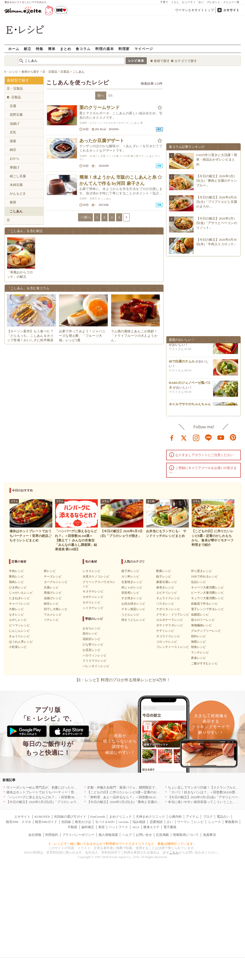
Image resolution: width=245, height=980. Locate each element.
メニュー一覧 (231, 2)
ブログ (208, 817)
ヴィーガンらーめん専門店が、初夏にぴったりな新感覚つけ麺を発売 (56, 787)
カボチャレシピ (93, 597)
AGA (136, 827)
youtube (221, 437)
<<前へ (85, 217)
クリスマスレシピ (95, 661)
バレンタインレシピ (96, 666)
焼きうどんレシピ (133, 620)
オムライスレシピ (168, 598)
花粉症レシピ (92, 639)
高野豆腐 (16, 115)
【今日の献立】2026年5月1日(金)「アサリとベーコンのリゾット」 (217, 223)
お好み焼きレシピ (133, 604)
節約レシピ (198, 636)
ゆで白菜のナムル (182, 362)
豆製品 (16, 97)
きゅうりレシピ (19, 636)
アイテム (192, 817)
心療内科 (175, 817)
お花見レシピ (92, 650)
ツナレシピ (51, 620)
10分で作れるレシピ (204, 576)
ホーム (14, 49)
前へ (101, 95)
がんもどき (18, 194)
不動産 (73, 827)
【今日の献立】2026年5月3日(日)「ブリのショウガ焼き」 (48, 802)
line (208, 437)
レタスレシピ (92, 571)
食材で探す (162, 61)
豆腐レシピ (51, 587)
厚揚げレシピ (53, 593)
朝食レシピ (198, 647)
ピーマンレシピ (19, 625)
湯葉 (13, 141)
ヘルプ (127, 835)
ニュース (214, 822)
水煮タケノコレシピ (96, 576)
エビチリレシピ (167, 593)
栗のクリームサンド (99, 108)
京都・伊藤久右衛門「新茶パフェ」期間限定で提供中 (126, 787)
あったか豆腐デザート (102, 141)
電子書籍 (170, 827)
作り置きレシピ (201, 571)
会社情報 (35, 835)
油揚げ (15, 124)
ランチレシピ (200, 652)
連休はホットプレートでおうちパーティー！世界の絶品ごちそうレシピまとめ (63, 792)
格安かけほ (83, 822)
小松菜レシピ (18, 647)
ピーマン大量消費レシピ (207, 593)
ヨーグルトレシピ (56, 582)
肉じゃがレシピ (132, 587)
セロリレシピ (92, 602)
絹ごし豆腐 (18, 176)
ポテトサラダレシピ (170, 625)
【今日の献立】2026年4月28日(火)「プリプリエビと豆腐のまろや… (217, 202)
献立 (28, 49)
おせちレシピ (92, 628)
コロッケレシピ (167, 642)
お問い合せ (144, 835)
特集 (40, 49)
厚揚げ (15, 167)
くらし (175, 2)
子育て (164, 2)
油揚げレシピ (53, 598)
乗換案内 (231, 822)
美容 (101, 827)
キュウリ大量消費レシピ (207, 598)
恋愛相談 (156, 822)
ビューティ (189, 2)
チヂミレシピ (165, 631)
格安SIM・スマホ (19, 822)
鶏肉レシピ (16, 582)
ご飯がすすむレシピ (204, 663)
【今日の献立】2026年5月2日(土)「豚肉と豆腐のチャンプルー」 (217, 181)
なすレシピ (16, 615)
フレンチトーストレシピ (173, 647)
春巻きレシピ (165, 587)
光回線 (66, 822)
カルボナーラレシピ (170, 620)
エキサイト (231, 10)
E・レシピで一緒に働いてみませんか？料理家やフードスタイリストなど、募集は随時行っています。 (122, 844)
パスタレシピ (165, 604)
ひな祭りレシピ (93, 644)
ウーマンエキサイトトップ (195, 10)
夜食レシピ (198, 658)
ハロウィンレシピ (95, 655)
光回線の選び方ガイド (70, 817)
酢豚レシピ (164, 571)
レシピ (199, 822)
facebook (172, 437)
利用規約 (52, 835)
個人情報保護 (108, 835)
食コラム (83, 49)
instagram (196, 437)
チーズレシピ (53, 576)
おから (15, 158)
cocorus (124, 822)
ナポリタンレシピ (168, 609)
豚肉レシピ (16, 576)
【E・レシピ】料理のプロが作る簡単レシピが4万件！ (123, 680)
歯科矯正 (88, 827)
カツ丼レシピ (130, 576)
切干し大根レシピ (56, 609)
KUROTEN (42, 817)
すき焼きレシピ (132, 598)
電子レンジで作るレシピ (207, 609)
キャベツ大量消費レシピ (207, 587)
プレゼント (214, 2)
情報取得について (186, 835)
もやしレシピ (18, 620)
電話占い (223, 817)
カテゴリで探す (186, 61)
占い (201, 2)
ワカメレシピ (53, 615)
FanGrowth (98, 817)
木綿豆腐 (16, 185)
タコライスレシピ (168, 636)
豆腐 (13, 106)
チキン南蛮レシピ (133, 609)
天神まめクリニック (150, 817)
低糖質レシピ (200, 615)
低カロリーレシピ (203, 620)
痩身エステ (151, 827)
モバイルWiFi (105, 822)
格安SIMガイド (46, 822)
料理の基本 (105, 49)
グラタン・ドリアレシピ (173, 615)
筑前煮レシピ (130, 593)
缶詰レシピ (198, 582)
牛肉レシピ (16, 571)
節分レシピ (90, 634)
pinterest (233, 437)
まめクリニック (121, 817)
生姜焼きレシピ (132, 582)
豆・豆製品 (15, 88)
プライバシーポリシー (78, 835)
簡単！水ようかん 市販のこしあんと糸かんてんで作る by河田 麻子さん (118, 180)
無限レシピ (198, 642)
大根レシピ (16, 609)
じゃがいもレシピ (21, 593)
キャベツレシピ (19, 604)
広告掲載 (162, 835)
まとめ (66, 49)
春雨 (13, 202)
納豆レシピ (51, 604)
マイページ (144, 49)
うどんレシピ (130, 615)
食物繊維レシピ (201, 625)
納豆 (13, 150)
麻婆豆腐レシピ (167, 582)
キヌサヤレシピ (93, 591)
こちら (174, 852)
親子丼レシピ (130, 571)
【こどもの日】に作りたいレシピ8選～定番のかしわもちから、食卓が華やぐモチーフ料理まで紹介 (159, 792)
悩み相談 (139, 822)
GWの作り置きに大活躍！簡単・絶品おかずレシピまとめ (217, 159)
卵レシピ (50, 571)
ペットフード (118, 827)
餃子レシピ (164, 576)
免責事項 (209, 835)
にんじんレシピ (19, 631)
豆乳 (13, 132)
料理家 (124, 49)
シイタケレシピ (93, 608)
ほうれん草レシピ (21, 642)
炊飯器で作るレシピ (204, 604)
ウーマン (184, 822)
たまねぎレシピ (19, 598)
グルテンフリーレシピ (206, 631)
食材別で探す (18, 80)
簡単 (52, 49)
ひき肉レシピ (18, 587)
